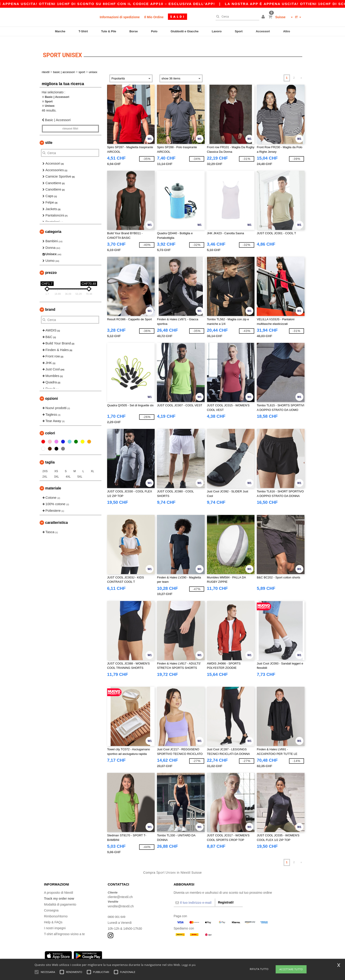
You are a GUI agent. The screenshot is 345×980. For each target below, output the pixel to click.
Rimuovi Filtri (70, 122)
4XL (68, 470)
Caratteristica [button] (57, 516)
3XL (57, 470)
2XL (45, 470)
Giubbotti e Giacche (185, 31)
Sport (239, 31)
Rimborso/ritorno (56, 909)
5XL (80, 470)
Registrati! (226, 896)
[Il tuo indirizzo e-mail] (194, 896)
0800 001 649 (118, 910)
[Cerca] (236, 17)
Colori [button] (50, 426)
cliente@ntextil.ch (120, 890)
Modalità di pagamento (60, 898)
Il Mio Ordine (154, 17)
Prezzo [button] (51, 266)
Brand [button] (50, 303)
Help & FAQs (53, 915)
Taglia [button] (50, 455)
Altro (287, 31)
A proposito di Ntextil (59, 886)
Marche (60, 31)
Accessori (263, 31)
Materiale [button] (53, 481)
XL (92, 464)
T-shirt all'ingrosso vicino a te (64, 927)
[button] (264, 17)
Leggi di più (189, 965)
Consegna (51, 904)
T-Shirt (83, 31)
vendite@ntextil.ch (121, 899)
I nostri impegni (55, 921)
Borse (134, 31)
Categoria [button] (53, 225)
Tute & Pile (109, 31)
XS (56, 464)
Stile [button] (49, 136)
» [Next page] (301, 71)
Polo (154, 31)
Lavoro (217, 31)
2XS (45, 464)
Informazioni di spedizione (120, 17)
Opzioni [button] (52, 392)
